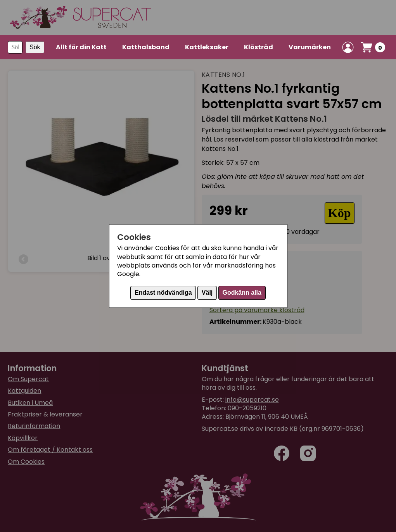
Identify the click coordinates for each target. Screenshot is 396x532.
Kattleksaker (207, 47)
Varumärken (310, 47)
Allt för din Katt (81, 47)
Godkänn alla (242, 293)
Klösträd (259, 47)
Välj (207, 293)
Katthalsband (146, 47)
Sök (35, 47)
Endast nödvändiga (163, 293)
